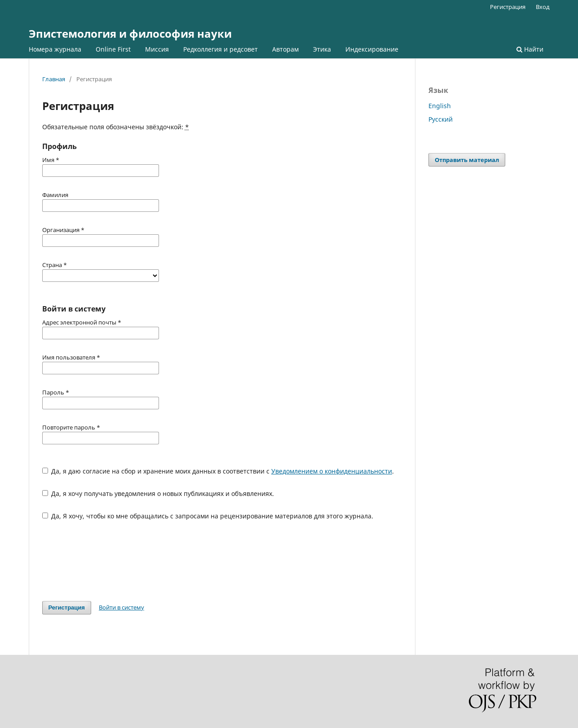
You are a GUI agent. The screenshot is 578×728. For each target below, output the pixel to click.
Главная (54, 79)
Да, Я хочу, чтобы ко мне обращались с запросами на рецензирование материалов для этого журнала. (208, 516)
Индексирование (372, 49)
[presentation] (110, 561)
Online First (113, 49)
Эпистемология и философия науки (130, 33)
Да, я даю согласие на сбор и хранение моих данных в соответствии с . (218, 471)
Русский (441, 119)
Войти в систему (121, 607)
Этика (322, 49)
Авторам (285, 49)
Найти (530, 49)
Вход (543, 7)
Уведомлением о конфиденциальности (332, 471)
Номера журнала (55, 49)
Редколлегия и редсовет (221, 49)
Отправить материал (467, 160)
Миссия (157, 49)
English (440, 106)
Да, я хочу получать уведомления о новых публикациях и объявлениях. (158, 493)
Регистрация (508, 7)
